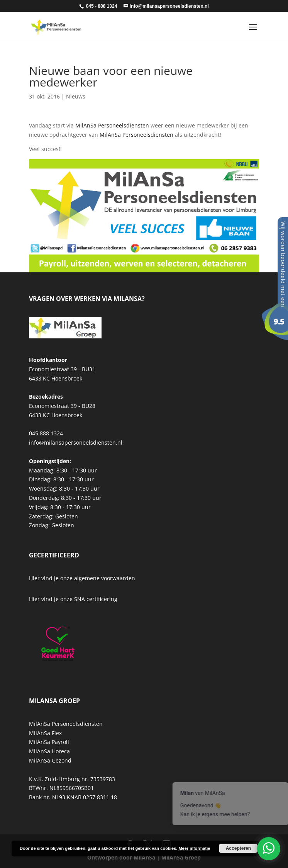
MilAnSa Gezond (50, 760)
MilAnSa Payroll (49, 742)
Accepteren (238, 848)
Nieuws (76, 96)
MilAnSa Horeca (49, 751)
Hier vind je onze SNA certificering (73, 599)
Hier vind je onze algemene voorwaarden (82, 578)
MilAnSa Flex (45, 733)
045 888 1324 (46, 433)
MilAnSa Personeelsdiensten (112, 125)
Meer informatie (194, 848)
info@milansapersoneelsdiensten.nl (76, 442)
